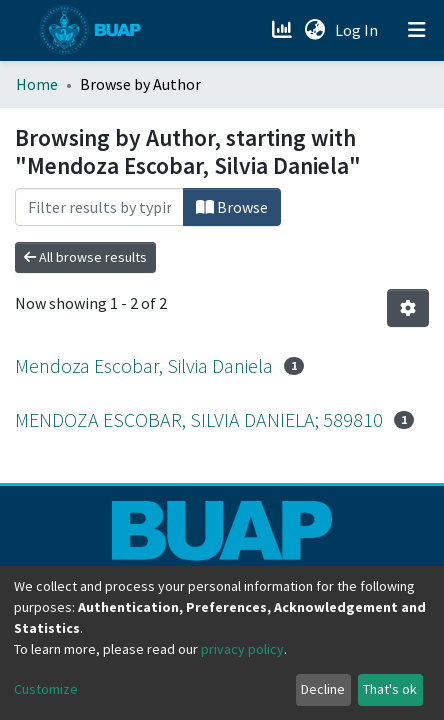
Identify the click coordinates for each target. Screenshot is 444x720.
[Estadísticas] (283, 30)
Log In (358, 30)
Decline (323, 689)
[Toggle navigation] (417, 30)
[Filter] (99, 207)
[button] (314, 30)
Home (37, 84)
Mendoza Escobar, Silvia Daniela (144, 365)
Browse (232, 207)
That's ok (390, 689)
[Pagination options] (408, 308)
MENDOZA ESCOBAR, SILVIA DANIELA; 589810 (199, 419)
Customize (46, 689)
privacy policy (242, 649)
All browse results (85, 257)
